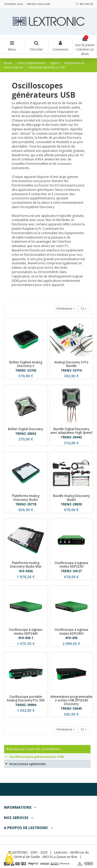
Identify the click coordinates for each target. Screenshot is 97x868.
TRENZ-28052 (26, 434)
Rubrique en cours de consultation (33, 749)
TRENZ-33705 (26, 370)
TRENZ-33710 (71, 370)
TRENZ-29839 (71, 504)
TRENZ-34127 (71, 571)
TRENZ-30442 (71, 437)
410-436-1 (26, 638)
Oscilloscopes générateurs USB (37, 757)
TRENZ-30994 (26, 705)
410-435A (26, 571)
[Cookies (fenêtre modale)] (9, 859)
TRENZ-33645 (71, 709)
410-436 (71, 638)
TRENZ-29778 (26, 504)
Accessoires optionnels (28, 764)
